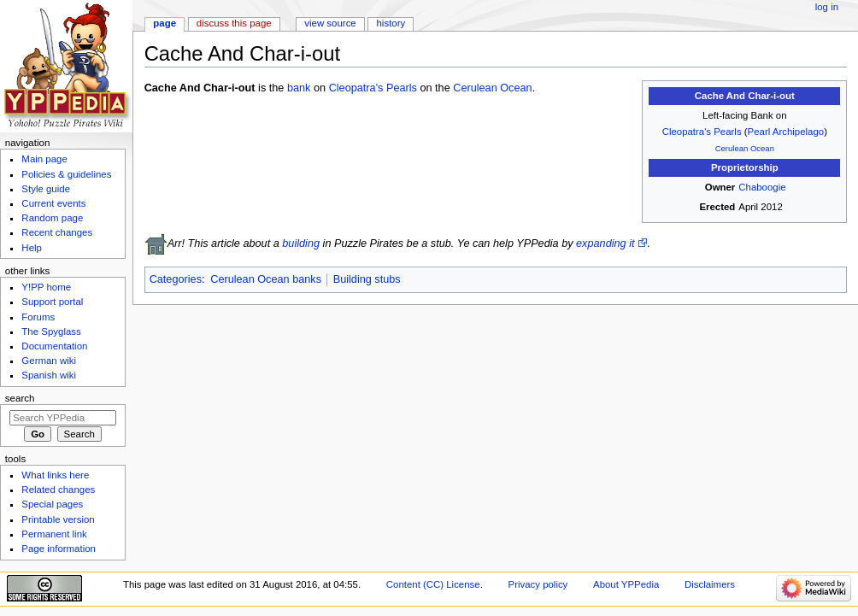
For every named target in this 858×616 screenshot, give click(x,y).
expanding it (605, 243)
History (391, 23)
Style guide (46, 189)
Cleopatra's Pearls (702, 132)
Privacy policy (538, 584)
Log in (827, 7)
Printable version (58, 519)
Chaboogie (762, 187)
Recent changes (57, 232)
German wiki (49, 361)
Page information (59, 549)
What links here (55, 475)
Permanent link (54, 534)
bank (299, 88)
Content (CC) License (433, 584)
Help (32, 248)
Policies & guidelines (66, 174)
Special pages (52, 504)
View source (330, 23)
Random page (52, 218)
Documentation (54, 346)
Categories (176, 279)
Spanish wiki (49, 375)
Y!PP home (46, 287)
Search (20, 398)
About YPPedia (626, 584)
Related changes (58, 490)
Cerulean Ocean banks (266, 279)
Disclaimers (710, 584)
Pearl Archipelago (786, 132)
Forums (38, 317)
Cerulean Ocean (745, 148)
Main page (44, 159)
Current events (53, 203)
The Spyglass (51, 331)
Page (165, 23)
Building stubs (367, 279)
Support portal (52, 302)
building (301, 243)
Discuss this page (234, 23)
